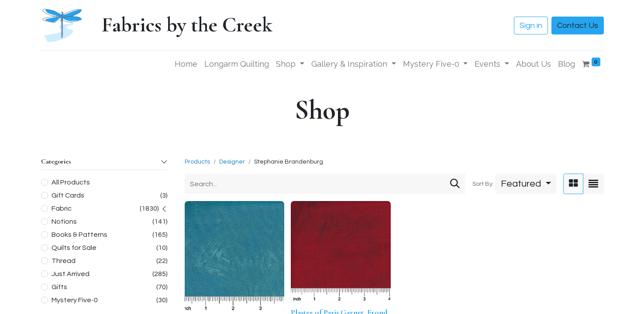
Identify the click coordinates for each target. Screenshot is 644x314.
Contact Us (578, 26)
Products (197, 162)
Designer (232, 162)
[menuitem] (186, 64)
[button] (526, 184)
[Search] (455, 184)
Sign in (531, 26)
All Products (71, 182)
